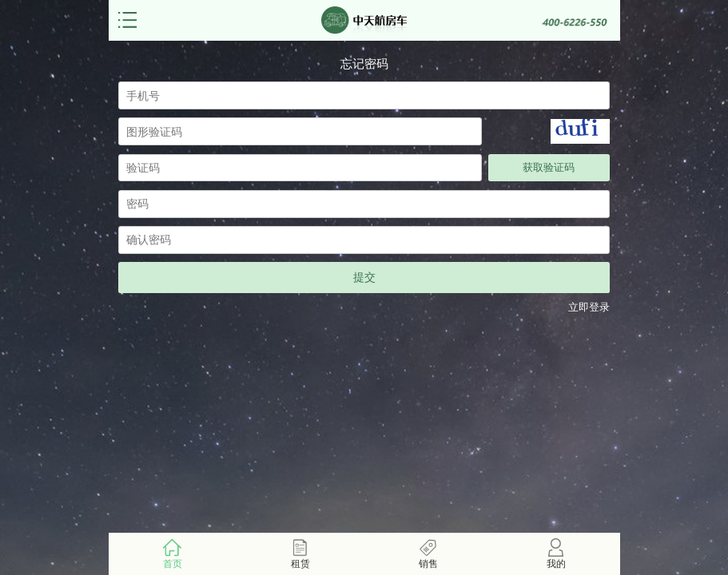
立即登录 (589, 307)
